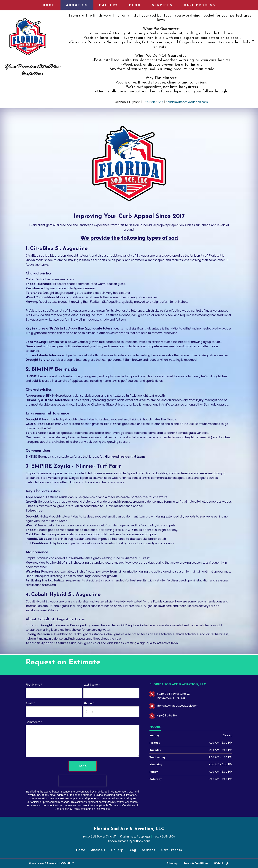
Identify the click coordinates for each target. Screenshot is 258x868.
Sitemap (172, 863)
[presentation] (83, 781)
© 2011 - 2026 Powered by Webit (51, 863)
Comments (33, 722)
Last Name (91, 685)
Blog (135, 5)
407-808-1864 (153, 102)
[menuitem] (49, 5)
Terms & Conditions (196, 863)
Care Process (200, 5)
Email (29, 703)
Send (83, 766)
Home (49, 5)
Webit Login (222, 863)
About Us (80, 4)
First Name (33, 685)
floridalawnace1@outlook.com (187, 102)
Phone (88, 703)
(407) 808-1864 (165, 836)
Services (162, 5)
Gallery (109, 5)
